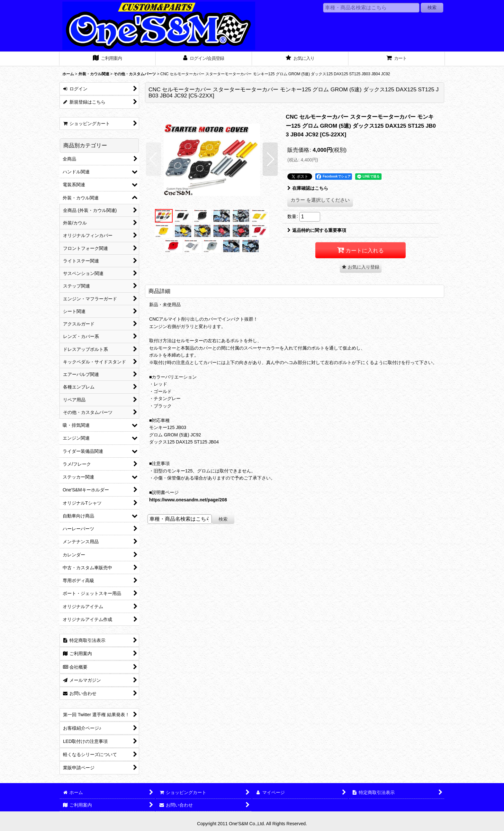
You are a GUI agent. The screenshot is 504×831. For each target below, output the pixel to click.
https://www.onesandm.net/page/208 (188, 500)
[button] (153, 159)
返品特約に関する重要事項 (317, 230)
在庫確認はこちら (308, 188)
